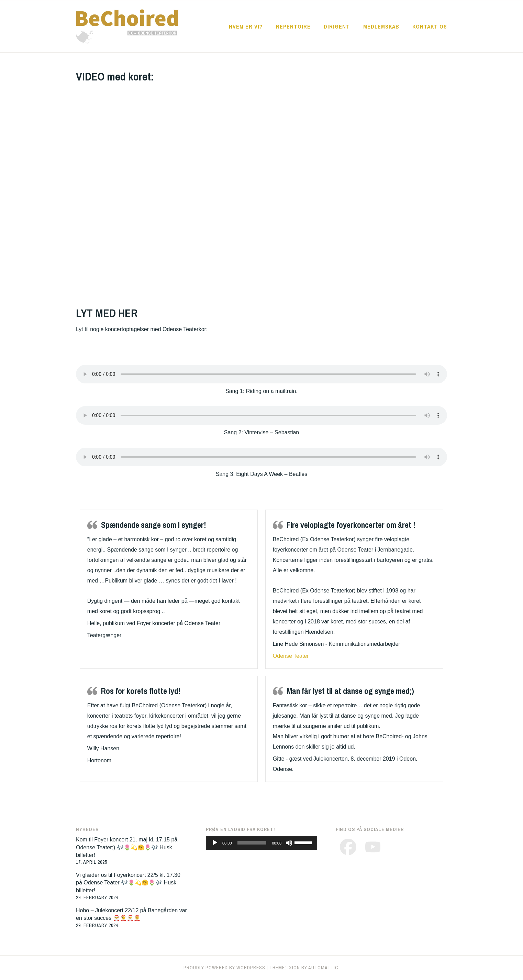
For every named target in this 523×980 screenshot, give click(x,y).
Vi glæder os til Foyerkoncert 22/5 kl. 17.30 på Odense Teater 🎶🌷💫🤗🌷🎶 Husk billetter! (128, 883)
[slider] (252, 843)
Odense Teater (291, 656)
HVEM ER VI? (246, 26)
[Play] (215, 843)
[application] (261, 843)
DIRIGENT (337, 26)
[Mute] (289, 843)
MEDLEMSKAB (381, 26)
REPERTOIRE (293, 26)
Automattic (323, 968)
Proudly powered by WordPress (224, 968)
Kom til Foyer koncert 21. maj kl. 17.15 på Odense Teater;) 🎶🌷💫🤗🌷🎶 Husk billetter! (127, 847)
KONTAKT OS (430, 26)
